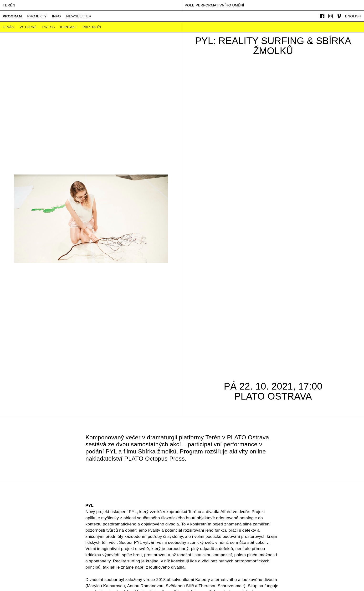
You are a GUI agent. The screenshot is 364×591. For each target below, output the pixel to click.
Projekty (37, 16)
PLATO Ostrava (273, 396)
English (353, 16)
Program (12, 16)
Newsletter (79, 16)
